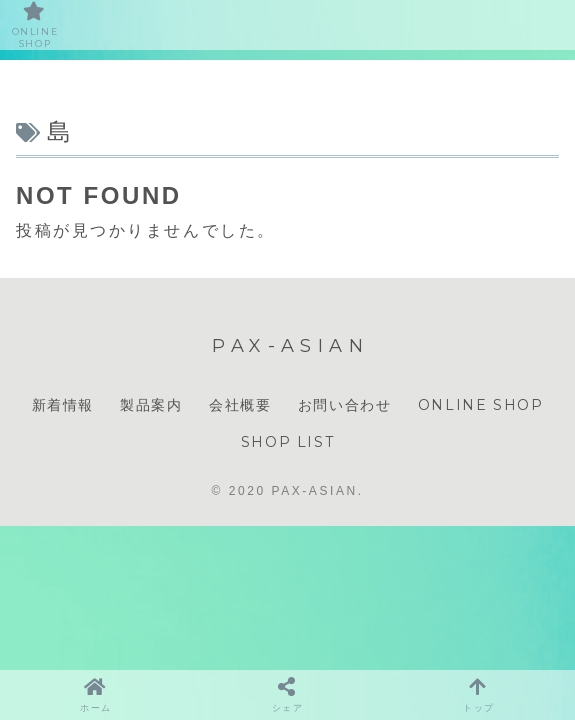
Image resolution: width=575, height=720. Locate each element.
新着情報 (63, 405)
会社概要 (240, 405)
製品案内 (151, 405)
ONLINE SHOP (481, 405)
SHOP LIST (287, 442)
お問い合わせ (345, 405)
